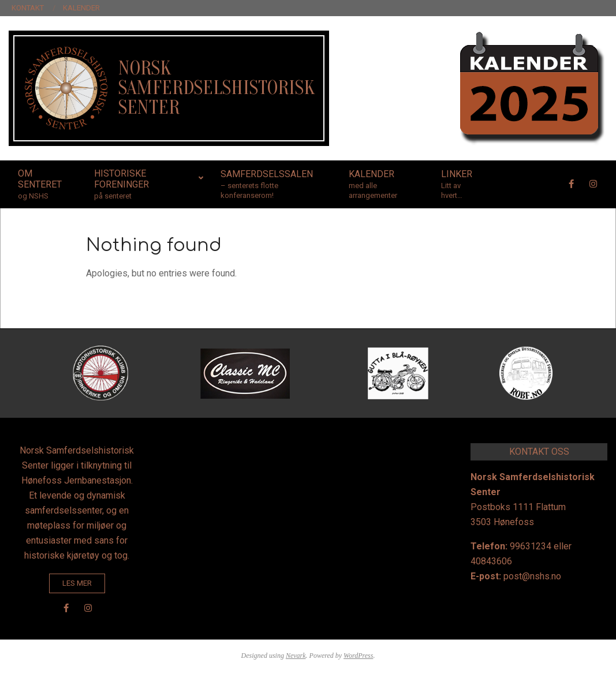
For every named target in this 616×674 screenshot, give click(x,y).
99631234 (531, 546)
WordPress (358, 656)
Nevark (296, 656)
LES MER (77, 583)
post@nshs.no (532, 576)
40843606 (491, 561)
